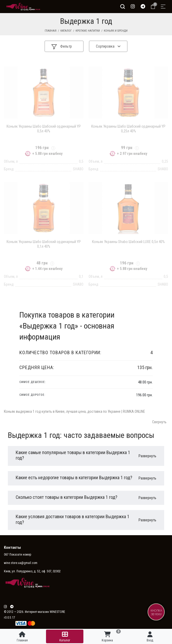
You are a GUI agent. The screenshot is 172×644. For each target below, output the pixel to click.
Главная (51, 31)
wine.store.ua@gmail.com (21, 563)
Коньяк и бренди (116, 31)
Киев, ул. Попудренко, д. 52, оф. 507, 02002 (32, 571)
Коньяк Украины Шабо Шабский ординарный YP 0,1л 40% (44, 244)
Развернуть (147, 456)
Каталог (66, 31)
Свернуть (159, 422)
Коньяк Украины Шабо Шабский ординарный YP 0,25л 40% (128, 129)
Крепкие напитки (88, 31)
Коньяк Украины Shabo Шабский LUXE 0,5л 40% (128, 242)
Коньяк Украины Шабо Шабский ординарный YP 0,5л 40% (44, 129)
